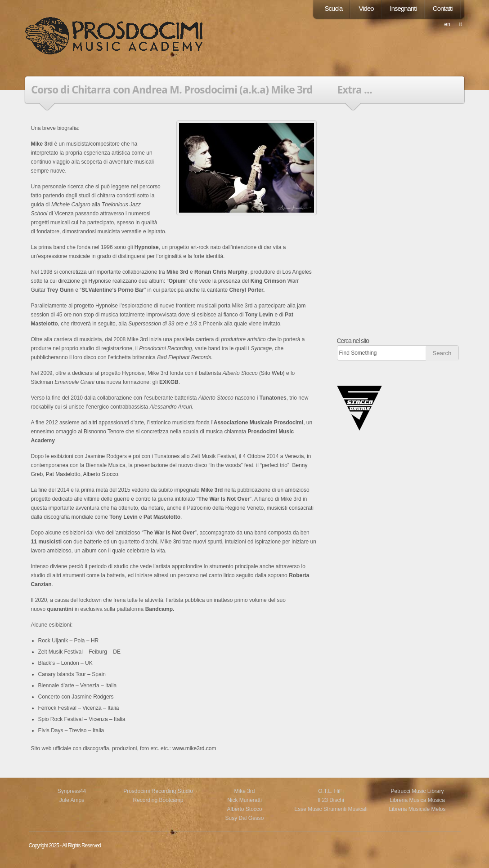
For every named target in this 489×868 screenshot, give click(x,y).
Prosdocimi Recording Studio (158, 791)
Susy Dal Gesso (244, 818)
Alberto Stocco (101, 474)
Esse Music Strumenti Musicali (331, 809)
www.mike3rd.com (194, 748)
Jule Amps (72, 800)
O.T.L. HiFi (331, 791)
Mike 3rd (244, 791)
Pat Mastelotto (63, 474)
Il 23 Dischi (331, 800)
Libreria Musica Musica (417, 800)
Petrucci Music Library (417, 791)
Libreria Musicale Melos (417, 809)
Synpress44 (72, 791)
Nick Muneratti (244, 800)
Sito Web (272, 373)
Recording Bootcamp (158, 800)
